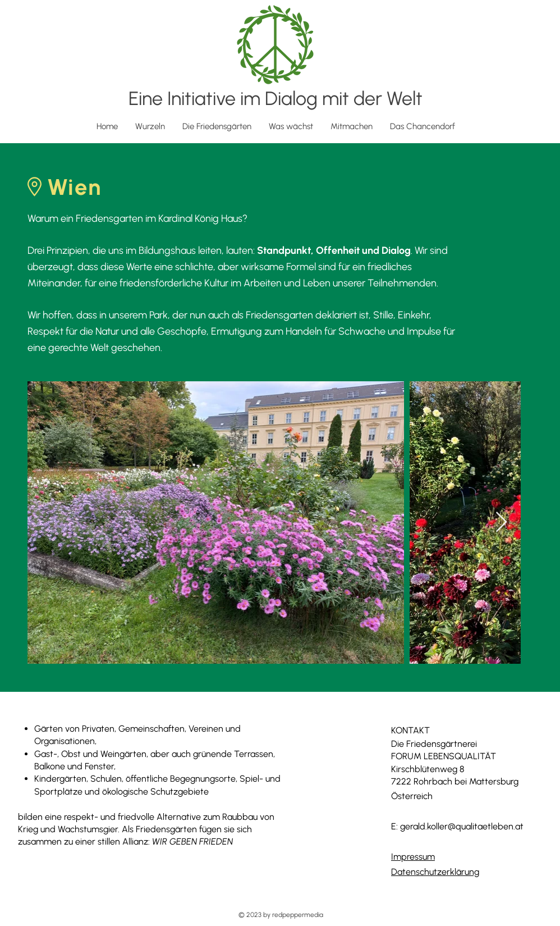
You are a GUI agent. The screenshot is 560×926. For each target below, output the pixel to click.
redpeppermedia (298, 915)
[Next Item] (501, 523)
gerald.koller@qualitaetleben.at (462, 826)
